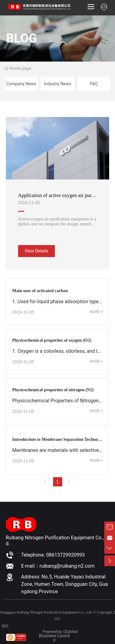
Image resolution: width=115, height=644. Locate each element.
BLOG (22, 38)
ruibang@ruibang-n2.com (67, 566)
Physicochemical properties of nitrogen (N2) (53, 390)
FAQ (94, 84)
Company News (21, 84)
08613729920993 (65, 555)
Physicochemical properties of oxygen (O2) (52, 340)
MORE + (96, 312)
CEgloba (70, 632)
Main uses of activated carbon (40, 291)
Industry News (57, 84)
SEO (5, 626)
